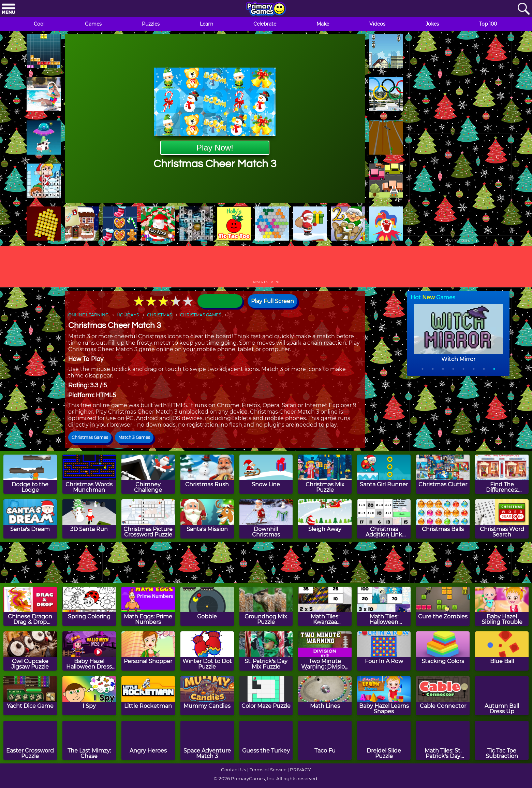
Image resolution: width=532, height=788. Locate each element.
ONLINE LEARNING (88, 315)
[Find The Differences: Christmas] (502, 474)
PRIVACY (300, 770)
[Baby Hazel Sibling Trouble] (502, 606)
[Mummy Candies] (207, 696)
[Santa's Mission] (207, 519)
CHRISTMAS (159, 315)
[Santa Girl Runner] (384, 474)
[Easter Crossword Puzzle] (30, 740)
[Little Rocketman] (148, 696)
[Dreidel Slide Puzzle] (384, 740)
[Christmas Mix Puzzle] (325, 474)
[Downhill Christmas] (266, 519)
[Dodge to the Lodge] (30, 474)
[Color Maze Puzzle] (266, 696)
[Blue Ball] (502, 651)
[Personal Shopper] (148, 651)
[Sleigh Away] (325, 519)
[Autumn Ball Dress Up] (502, 696)
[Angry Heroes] (148, 740)
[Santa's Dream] (30, 519)
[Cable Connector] (443, 696)
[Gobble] (207, 606)
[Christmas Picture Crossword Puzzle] (148, 519)
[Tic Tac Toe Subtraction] (502, 740)
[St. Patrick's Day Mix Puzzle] (266, 651)
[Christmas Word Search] (502, 519)
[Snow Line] (266, 474)
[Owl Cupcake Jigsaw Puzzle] (30, 651)
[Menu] (9, 9)
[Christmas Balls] (443, 519)
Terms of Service (268, 770)
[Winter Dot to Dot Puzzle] (207, 651)
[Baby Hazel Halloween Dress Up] (89, 651)
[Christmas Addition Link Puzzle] (384, 519)
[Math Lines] (325, 696)
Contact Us (234, 770)
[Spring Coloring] (89, 606)
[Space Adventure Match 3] (207, 740)
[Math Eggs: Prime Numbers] (148, 606)
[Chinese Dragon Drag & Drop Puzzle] (30, 606)
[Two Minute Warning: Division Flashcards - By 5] (325, 651)
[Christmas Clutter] (443, 474)
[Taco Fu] (325, 740)
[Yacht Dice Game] (30, 696)
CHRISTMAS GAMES (201, 315)
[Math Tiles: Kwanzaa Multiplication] (325, 606)
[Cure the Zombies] (443, 606)
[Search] (523, 9)
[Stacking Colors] (443, 651)
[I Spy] (89, 696)
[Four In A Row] (384, 651)
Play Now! (215, 148)
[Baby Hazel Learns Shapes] (384, 696)
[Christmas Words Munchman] (89, 474)
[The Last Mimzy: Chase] (89, 740)
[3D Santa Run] (89, 519)
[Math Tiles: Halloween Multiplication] (384, 606)
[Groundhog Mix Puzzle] (266, 606)
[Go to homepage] (266, 9)
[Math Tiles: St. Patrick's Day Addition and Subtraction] (443, 740)
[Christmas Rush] (207, 474)
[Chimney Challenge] (148, 474)
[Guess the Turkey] (266, 740)
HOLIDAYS (128, 315)
